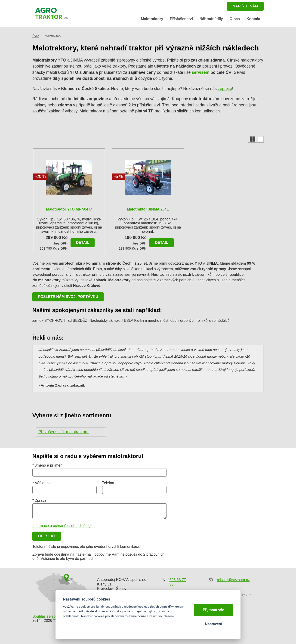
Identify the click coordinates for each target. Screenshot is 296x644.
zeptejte (225, 89)
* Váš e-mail (42, 483)
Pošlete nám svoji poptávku (68, 297)
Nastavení (213, 624)
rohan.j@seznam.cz (233, 580)
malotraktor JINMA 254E (148, 209)
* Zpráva (39, 500)
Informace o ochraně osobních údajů (62, 526)
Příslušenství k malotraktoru (63, 432)
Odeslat (47, 536)
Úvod (36, 36)
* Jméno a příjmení (48, 465)
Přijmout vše (214, 610)
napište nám (245, 6)
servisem (200, 72)
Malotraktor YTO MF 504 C (69, 209)
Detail (83, 243)
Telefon (108, 483)
